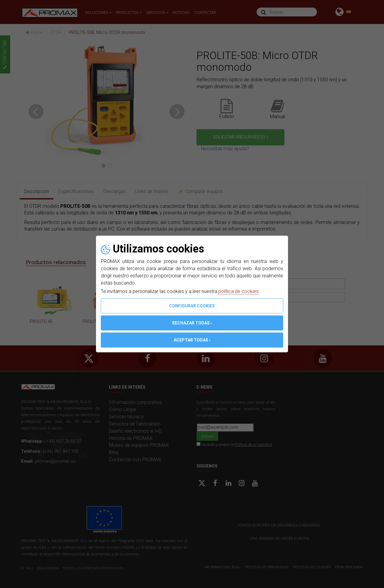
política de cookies (238, 291)
